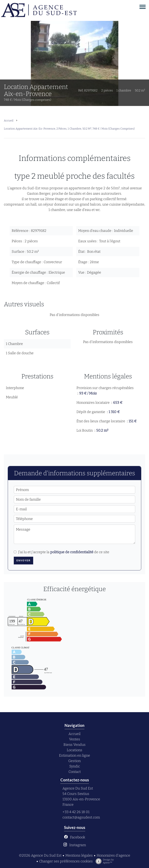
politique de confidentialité (72, 552)
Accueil (9, 121)
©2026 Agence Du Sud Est (40, 855)
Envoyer (24, 561)
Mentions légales (79, 855)
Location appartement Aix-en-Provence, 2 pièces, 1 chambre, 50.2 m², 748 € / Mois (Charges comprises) (69, 129)
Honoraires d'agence (113, 855)
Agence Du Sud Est (78, 788)
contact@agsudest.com (81, 817)
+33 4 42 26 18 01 (76, 812)
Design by (104, 861)
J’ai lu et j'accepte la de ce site (64, 552)
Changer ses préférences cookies (66, 861)
